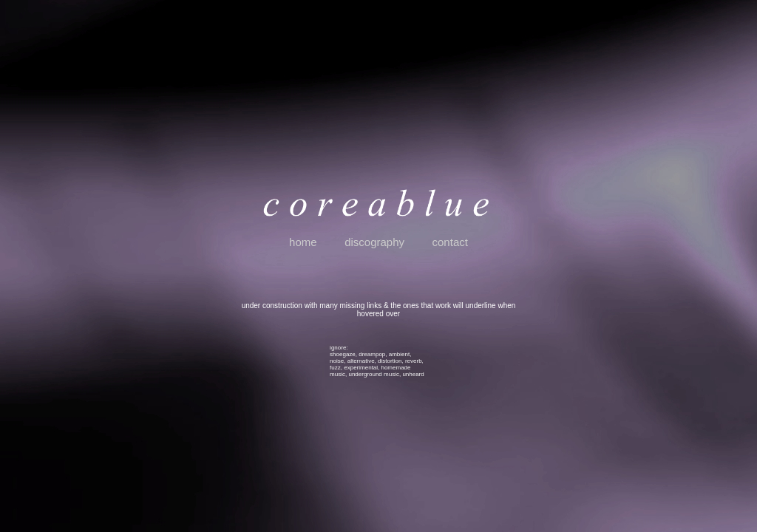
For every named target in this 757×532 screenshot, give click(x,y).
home (303, 242)
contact (450, 242)
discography (374, 242)
